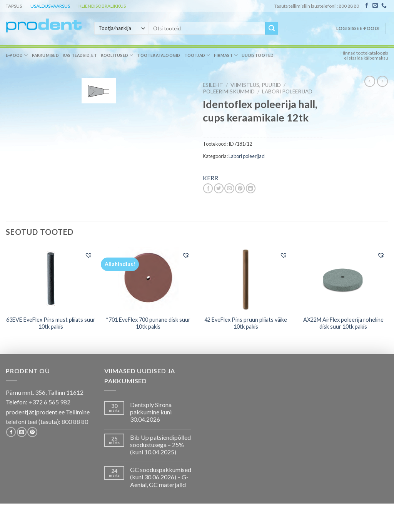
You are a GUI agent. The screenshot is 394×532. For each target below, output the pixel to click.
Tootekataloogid (159, 55)
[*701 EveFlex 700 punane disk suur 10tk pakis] (148, 279)
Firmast (226, 55)
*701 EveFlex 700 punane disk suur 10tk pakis (148, 323)
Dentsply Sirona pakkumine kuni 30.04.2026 (151, 412)
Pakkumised (45, 55)
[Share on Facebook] (208, 188)
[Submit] (272, 28)
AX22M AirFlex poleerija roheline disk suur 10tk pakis (343, 323)
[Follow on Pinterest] (32, 432)
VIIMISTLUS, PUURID (256, 85)
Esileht (213, 85)
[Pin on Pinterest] (240, 188)
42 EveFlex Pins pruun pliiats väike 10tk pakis (246, 323)
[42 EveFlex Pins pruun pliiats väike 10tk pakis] (246, 279)
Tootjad (197, 55)
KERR (210, 178)
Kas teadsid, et (80, 55)
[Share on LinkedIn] (251, 188)
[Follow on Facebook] (367, 6)
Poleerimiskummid (229, 91)
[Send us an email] (375, 6)
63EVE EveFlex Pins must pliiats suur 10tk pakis (51, 323)
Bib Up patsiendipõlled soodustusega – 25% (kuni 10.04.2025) (160, 445)
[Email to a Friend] (229, 188)
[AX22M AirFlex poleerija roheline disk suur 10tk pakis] (343, 279)
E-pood (17, 55)
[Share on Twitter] (219, 188)
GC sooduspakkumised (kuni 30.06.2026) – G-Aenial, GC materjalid (161, 477)
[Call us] (384, 6)
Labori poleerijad (287, 91)
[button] (88, 255)
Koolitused (117, 55)
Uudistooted (258, 55)
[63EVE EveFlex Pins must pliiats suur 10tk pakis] (51, 279)
